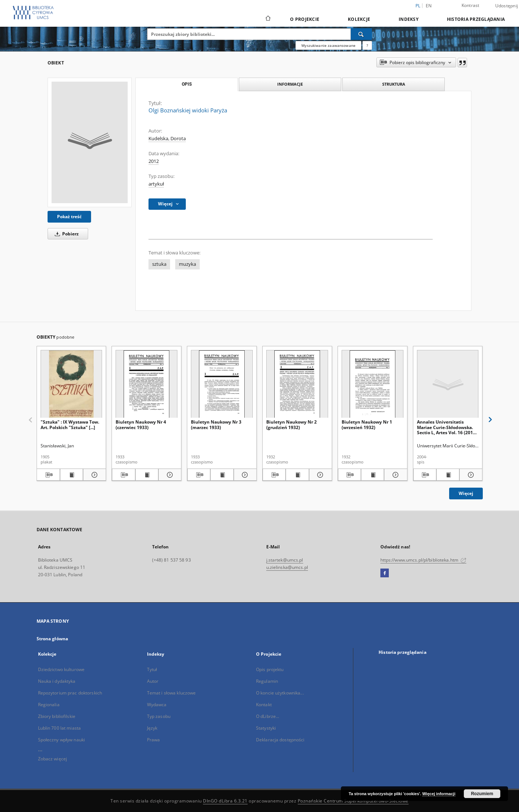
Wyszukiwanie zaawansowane (328, 45)
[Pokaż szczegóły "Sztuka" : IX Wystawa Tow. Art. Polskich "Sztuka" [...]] (93, 475)
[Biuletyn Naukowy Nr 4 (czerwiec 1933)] (146, 384)
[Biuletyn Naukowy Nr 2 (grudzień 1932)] (297, 384)
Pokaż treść (69, 217)
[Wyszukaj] (361, 34)
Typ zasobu (159, 716)
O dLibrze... (268, 716)
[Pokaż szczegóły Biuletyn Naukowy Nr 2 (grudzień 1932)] (319, 475)
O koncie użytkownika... (280, 693)
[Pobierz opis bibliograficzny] (48, 475)
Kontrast (471, 5)
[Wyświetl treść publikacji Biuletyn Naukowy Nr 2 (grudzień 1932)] (297, 475)
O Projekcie (305, 19)
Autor (153, 681)
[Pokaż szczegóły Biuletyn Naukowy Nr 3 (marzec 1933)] (244, 475)
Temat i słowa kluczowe (172, 693)
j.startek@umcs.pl (285, 560)
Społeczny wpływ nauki (62, 740)
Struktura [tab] (394, 84)
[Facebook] (385, 573)
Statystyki (266, 728)
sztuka (159, 264)
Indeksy (409, 19)
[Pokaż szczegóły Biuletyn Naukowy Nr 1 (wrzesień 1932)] (394, 475)
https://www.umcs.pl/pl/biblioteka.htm (424, 560)
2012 (154, 161)
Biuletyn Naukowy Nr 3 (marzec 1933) (216, 424)
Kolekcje (359, 19)
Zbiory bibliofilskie (57, 716)
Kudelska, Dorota (167, 139)
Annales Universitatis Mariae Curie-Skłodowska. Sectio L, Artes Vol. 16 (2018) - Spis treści (447, 427)
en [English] (429, 6)
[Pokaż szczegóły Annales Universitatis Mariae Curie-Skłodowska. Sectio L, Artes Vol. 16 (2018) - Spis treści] (470, 475)
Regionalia (49, 705)
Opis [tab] (187, 84)
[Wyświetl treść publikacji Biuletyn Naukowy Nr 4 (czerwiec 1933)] (147, 475)
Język (152, 728)
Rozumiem (482, 794)
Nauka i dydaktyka (57, 681)
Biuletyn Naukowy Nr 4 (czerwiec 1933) (141, 424)
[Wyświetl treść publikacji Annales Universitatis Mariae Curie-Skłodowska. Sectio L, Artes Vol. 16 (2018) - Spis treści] (448, 475)
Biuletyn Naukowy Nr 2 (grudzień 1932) (292, 424)
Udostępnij (507, 6)
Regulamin (267, 681)
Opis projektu (270, 669)
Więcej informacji (439, 794)
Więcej (466, 493)
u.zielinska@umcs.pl (287, 567)
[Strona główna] (268, 19)
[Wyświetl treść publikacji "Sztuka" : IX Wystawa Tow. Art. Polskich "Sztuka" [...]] (72, 475)
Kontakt (264, 705)
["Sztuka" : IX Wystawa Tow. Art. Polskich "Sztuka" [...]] (72, 384)
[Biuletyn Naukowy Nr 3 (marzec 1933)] (222, 384)
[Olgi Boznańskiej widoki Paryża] (90, 142)
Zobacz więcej (53, 759)
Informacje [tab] (290, 84)
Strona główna (52, 639)
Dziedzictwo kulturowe (61, 669)
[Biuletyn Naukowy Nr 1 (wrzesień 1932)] (373, 384)
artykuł (156, 184)
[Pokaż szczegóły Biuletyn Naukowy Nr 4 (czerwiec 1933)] (169, 475)
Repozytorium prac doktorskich (70, 693)
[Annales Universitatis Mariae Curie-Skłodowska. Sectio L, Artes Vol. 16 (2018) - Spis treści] (448, 384)
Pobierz (65, 234)
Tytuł (152, 669)
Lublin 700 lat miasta (60, 728)
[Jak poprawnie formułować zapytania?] (367, 45)
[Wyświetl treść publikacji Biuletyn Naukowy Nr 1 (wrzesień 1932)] (373, 475)
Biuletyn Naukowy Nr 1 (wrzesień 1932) (367, 424)
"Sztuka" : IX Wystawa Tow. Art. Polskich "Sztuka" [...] (70, 424)
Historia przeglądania (476, 19)
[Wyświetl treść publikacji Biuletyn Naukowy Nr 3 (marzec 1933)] (222, 475)
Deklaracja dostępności (280, 740)
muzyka (187, 264)
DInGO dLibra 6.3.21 (225, 801)
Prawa (154, 740)
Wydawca (157, 705)
